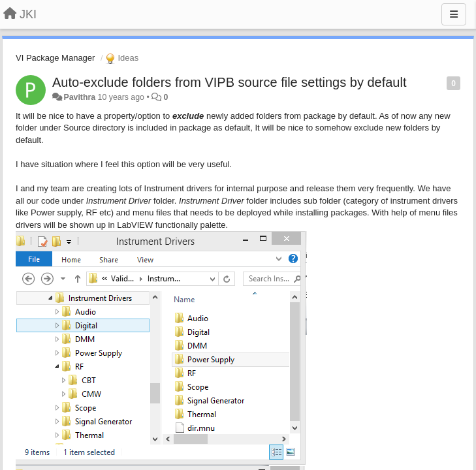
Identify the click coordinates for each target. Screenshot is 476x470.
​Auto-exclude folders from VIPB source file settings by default (230, 82)
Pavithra (79, 97)
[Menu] (454, 14)
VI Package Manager (55, 58)
